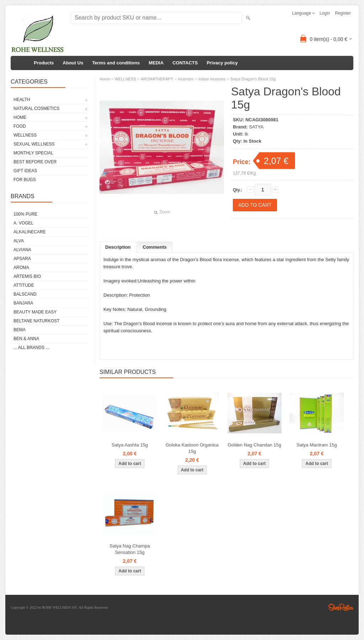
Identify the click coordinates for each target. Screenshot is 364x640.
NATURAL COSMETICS (36, 109)
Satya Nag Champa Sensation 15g (130, 549)
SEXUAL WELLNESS (34, 144)
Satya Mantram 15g (317, 445)
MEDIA (156, 63)
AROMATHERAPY (157, 79)
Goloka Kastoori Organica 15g (192, 448)
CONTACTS (185, 63)
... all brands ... (31, 348)
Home (105, 79)
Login (325, 13)
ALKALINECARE (30, 232)
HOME (20, 117)
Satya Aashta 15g (130, 445)
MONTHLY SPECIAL (33, 153)
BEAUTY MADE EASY (35, 312)
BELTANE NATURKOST (36, 321)
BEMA (20, 330)
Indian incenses (212, 79)
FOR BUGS (25, 180)
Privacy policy (222, 63)
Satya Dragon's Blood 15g (253, 79)
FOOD (20, 126)
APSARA (22, 259)
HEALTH (22, 100)
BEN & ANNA (26, 339)
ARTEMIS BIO (27, 276)
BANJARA (23, 303)
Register (343, 13)
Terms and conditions (116, 63)
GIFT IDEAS (25, 171)
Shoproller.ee (341, 607)
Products (44, 63)
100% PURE (25, 214)
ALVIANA (22, 250)
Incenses (186, 79)
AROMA (21, 268)
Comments (155, 247)
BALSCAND (25, 294)
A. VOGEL (23, 223)
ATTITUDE (24, 285)
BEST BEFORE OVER (35, 162)
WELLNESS (25, 135)
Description (118, 247)
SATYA (256, 127)
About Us (73, 63)
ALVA (19, 241)
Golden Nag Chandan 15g (254, 445)
